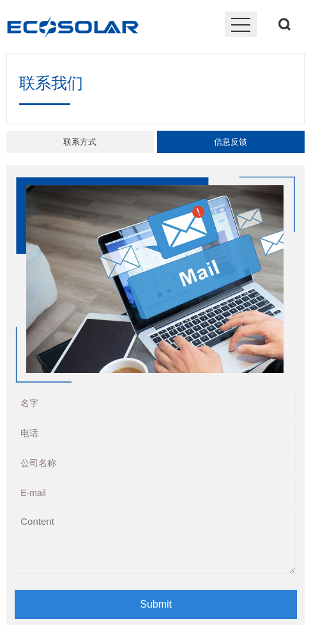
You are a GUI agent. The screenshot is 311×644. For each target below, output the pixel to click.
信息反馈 (231, 142)
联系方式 (80, 142)
